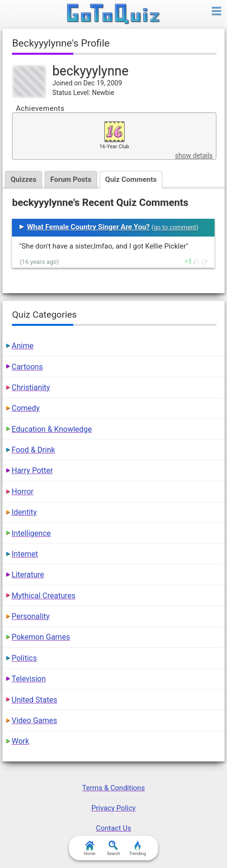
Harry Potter (32, 470)
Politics (24, 658)
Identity (24, 512)
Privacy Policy (113, 808)
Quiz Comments (131, 179)
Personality (30, 616)
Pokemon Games (41, 637)
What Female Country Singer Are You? (88, 227)
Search (113, 848)
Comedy (26, 408)
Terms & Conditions (114, 788)
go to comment (175, 227)
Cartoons (27, 367)
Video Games (34, 720)
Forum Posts (71, 179)
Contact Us (113, 828)
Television (28, 679)
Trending (137, 848)
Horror (23, 492)
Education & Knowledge (52, 429)
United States (34, 700)
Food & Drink (33, 450)
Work (20, 741)
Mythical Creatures (43, 596)
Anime (23, 346)
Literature (28, 575)
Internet (25, 554)
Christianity (31, 387)
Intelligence (31, 533)
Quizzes (23, 179)
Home (90, 848)
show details (194, 155)
